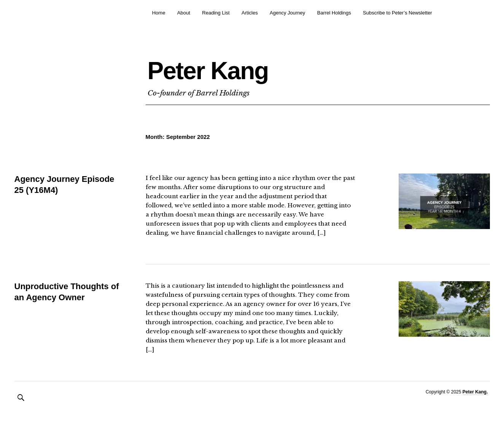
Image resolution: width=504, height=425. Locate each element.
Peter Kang (208, 71)
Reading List (216, 13)
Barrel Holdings (334, 13)
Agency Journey (287, 13)
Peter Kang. (475, 392)
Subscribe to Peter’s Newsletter (397, 13)
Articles (250, 13)
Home (159, 13)
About (184, 13)
